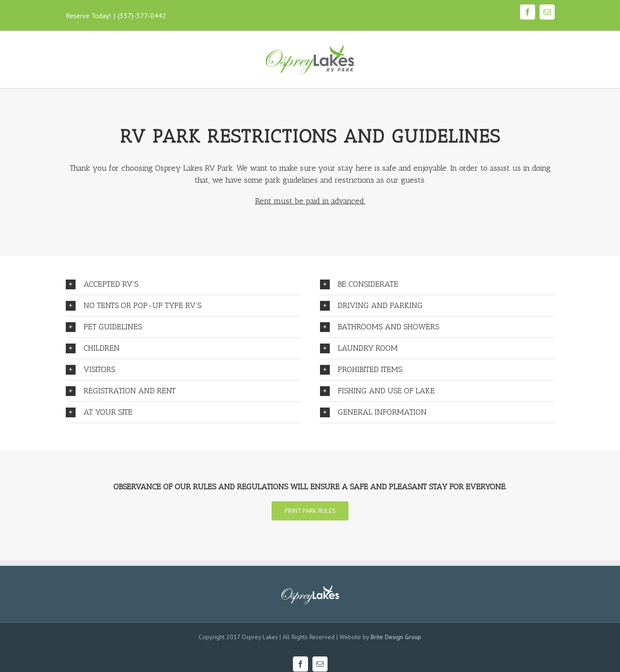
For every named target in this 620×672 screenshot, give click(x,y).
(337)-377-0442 (142, 16)
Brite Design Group (396, 637)
